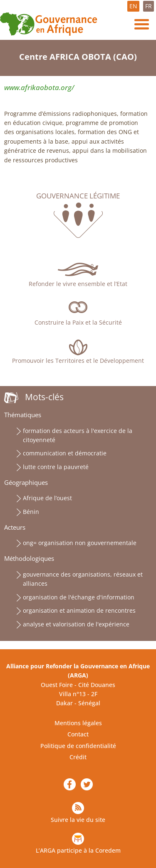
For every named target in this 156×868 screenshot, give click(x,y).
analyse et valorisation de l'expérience (76, 624)
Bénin (31, 512)
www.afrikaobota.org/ (39, 87)
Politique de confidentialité (78, 746)
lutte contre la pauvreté (56, 467)
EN (133, 6)
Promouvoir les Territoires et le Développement (78, 361)
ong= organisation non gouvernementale (80, 543)
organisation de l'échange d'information (79, 597)
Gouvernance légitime (78, 196)
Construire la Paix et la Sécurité (78, 322)
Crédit (78, 757)
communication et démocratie (65, 453)
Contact (78, 734)
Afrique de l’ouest (47, 498)
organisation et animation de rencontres (79, 610)
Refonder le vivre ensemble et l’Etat (78, 284)
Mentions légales (78, 723)
